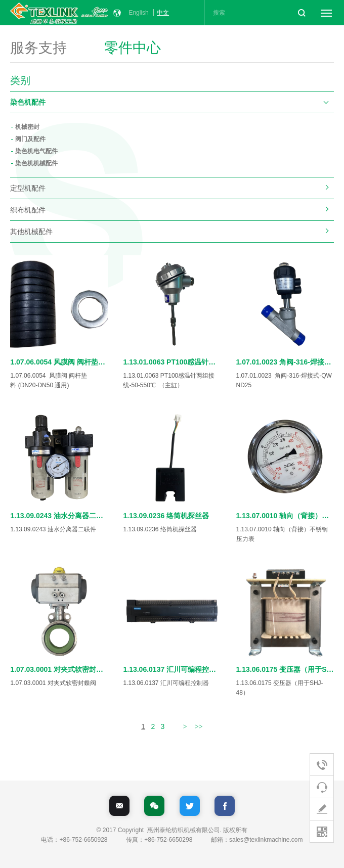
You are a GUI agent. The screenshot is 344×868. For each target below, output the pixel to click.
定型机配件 (28, 188)
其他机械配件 (31, 232)
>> (199, 727)
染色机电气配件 (36, 151)
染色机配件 (28, 102)
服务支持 (38, 49)
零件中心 (133, 49)
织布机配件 (28, 210)
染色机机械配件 (36, 163)
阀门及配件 (30, 139)
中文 (163, 13)
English (138, 13)
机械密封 (27, 127)
